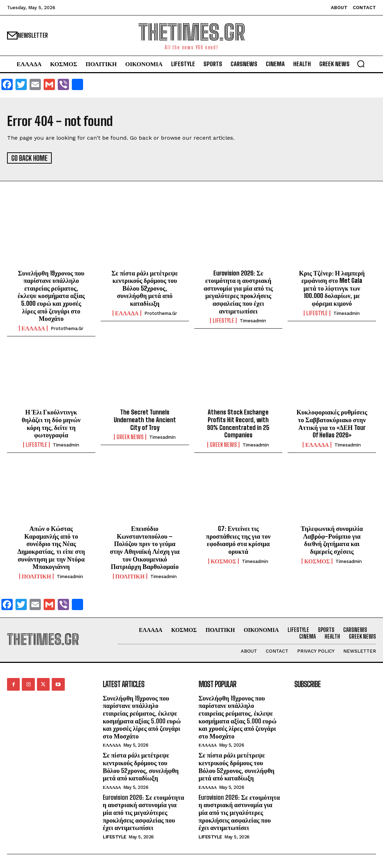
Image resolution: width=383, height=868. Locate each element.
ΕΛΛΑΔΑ (33, 328)
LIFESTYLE (223, 320)
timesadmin (253, 320)
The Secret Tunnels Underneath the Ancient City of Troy (145, 419)
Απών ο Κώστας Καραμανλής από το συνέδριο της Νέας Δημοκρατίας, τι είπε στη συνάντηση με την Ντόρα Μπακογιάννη (51, 547)
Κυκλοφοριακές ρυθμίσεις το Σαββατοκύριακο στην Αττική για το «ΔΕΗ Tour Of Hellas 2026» (332, 423)
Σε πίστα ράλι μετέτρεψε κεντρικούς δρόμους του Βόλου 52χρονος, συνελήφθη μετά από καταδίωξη (145, 287)
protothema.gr (67, 328)
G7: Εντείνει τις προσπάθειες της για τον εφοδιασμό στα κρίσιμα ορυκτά (238, 540)
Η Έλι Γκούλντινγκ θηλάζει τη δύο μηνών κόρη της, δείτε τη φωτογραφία (51, 423)
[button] (361, 64)
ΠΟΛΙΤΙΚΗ (36, 576)
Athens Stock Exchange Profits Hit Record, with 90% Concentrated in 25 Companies (238, 423)
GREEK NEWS (130, 437)
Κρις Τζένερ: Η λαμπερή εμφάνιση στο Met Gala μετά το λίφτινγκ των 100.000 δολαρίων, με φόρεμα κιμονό (332, 287)
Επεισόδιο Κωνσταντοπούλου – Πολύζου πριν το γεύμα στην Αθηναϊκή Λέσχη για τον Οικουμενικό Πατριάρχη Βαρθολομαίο (145, 547)
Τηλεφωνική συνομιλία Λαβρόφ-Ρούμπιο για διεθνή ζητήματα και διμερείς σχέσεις (332, 540)
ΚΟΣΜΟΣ (224, 560)
